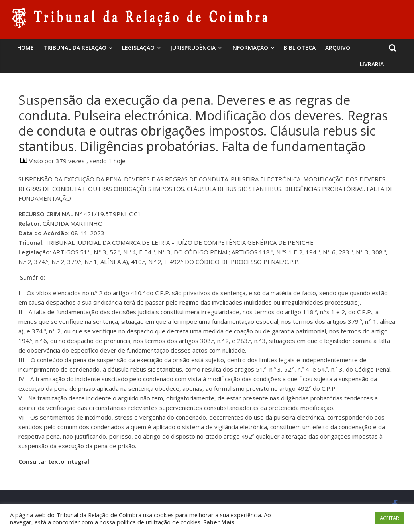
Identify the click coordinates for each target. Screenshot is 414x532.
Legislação (138, 48)
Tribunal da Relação (75, 48)
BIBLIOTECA (300, 48)
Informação (250, 48)
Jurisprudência (193, 48)
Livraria (372, 64)
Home (26, 48)
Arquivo (338, 48)
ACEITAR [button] (389, 518)
